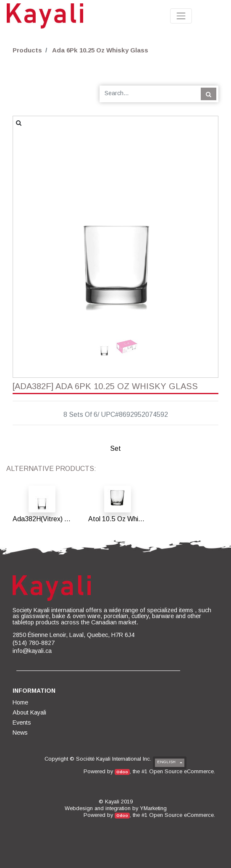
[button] (28, 203)
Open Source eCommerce (181, 771)
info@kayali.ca (32, 651)
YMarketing (153, 808)
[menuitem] (21, 702)
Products (27, 50)
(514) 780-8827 (34, 643)
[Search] (209, 94)
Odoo (122, 772)
